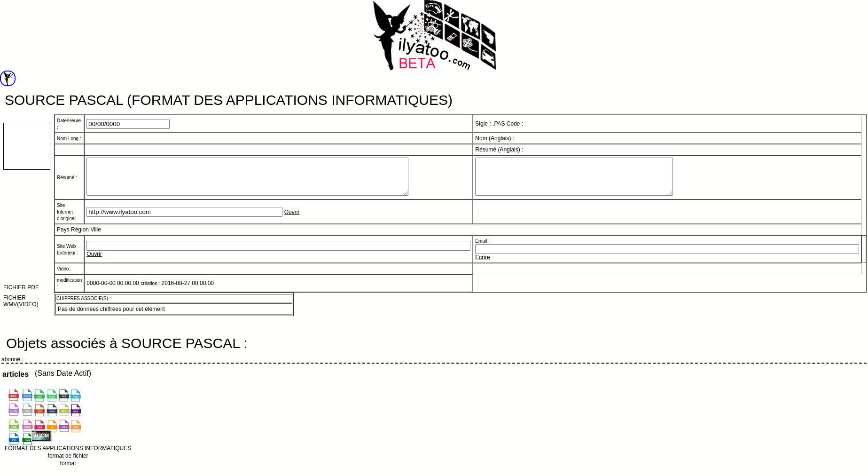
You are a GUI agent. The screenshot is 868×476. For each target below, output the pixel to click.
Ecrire (482, 264)
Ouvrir (292, 219)
